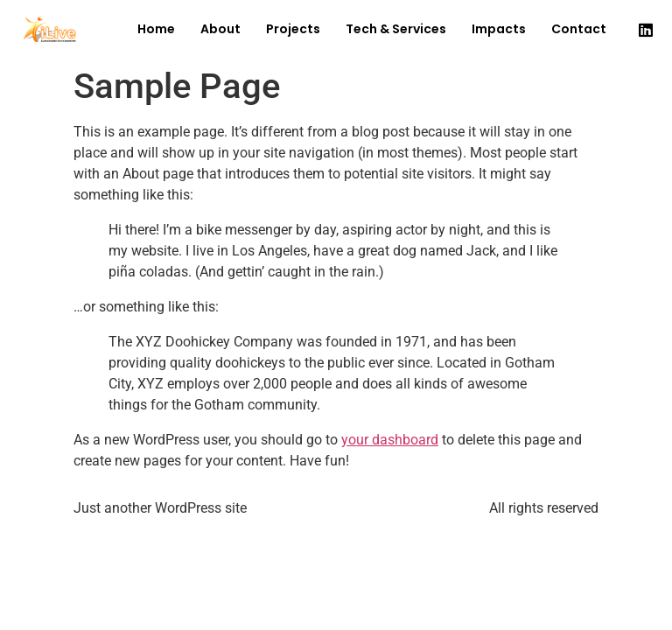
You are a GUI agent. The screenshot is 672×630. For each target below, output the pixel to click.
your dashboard (390, 440)
